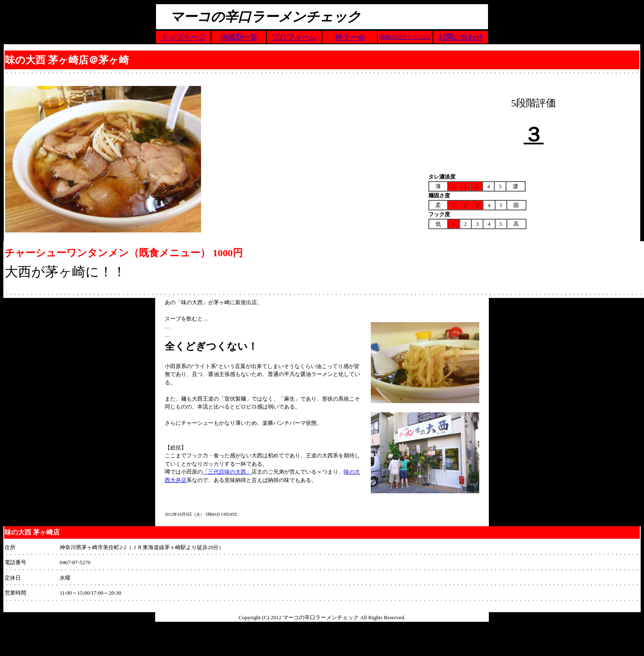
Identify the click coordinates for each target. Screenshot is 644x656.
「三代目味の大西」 (227, 472)
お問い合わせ (460, 37)
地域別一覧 (239, 37)
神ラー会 (350, 37)
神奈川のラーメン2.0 (405, 37)
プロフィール (294, 37)
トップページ (184, 37)
